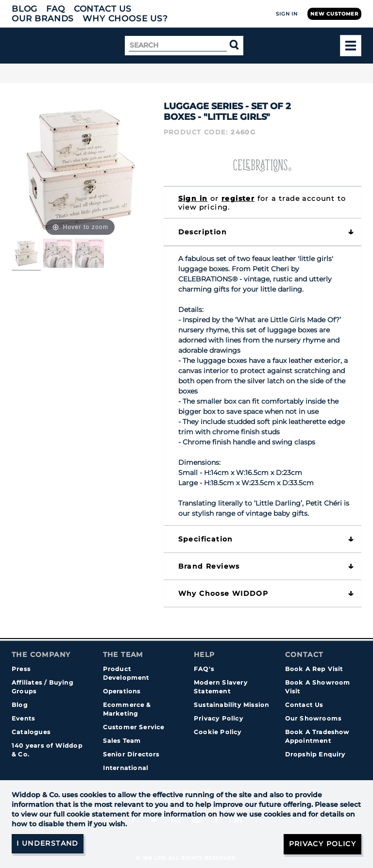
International (126, 768)
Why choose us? (125, 18)
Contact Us (103, 9)
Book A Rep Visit (314, 669)
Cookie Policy (218, 732)
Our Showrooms (314, 718)
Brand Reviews (209, 566)
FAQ (56, 9)
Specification (206, 539)
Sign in (193, 198)
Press (21, 669)
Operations (122, 691)
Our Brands (43, 18)
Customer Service (134, 727)
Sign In (287, 14)
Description (203, 232)
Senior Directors (131, 754)
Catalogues (31, 732)
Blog (25, 9)
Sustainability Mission (231, 705)
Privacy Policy (219, 718)
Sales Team (122, 741)
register (238, 198)
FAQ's (204, 669)
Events (23, 718)
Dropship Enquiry (315, 754)
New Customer (334, 14)
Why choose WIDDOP (223, 593)
